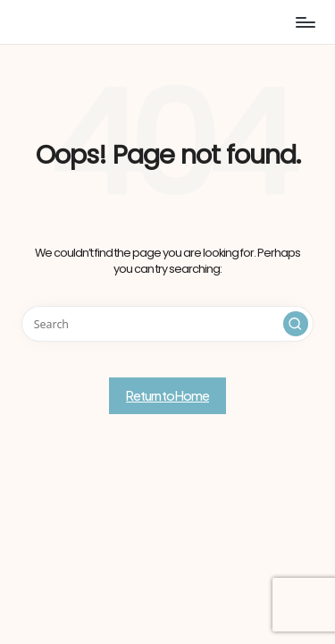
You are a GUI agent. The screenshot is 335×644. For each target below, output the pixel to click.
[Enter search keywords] (167, 324)
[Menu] (305, 22)
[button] (296, 324)
